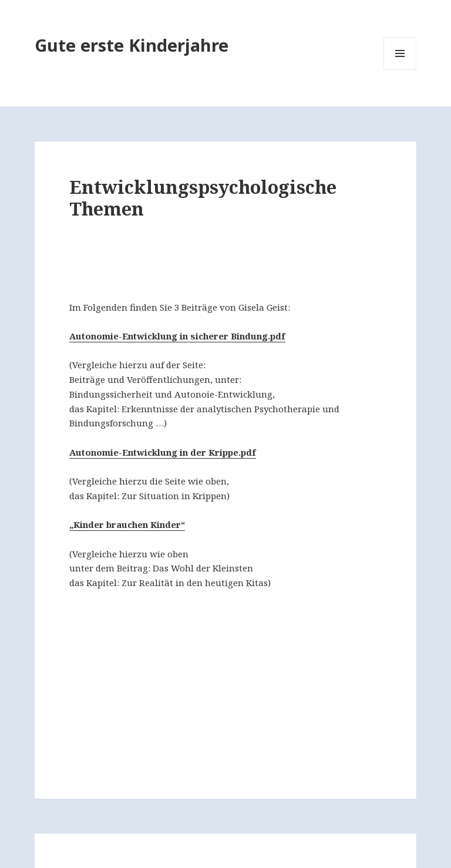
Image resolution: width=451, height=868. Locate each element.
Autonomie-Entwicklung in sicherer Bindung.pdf (177, 336)
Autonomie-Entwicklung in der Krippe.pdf (163, 452)
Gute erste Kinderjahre (132, 45)
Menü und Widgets (400, 70)
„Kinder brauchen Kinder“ (127, 524)
